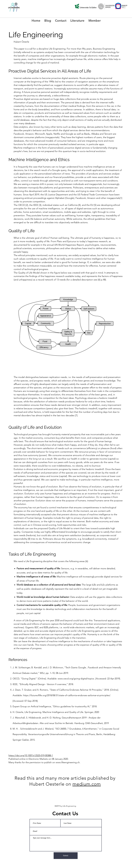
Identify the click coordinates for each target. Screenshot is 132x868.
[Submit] (66, 856)
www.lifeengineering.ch (68, 762)
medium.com (87, 784)
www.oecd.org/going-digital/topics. (76, 679)
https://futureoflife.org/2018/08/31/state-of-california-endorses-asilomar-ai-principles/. (67, 695)
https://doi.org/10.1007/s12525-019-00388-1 (31, 755)
